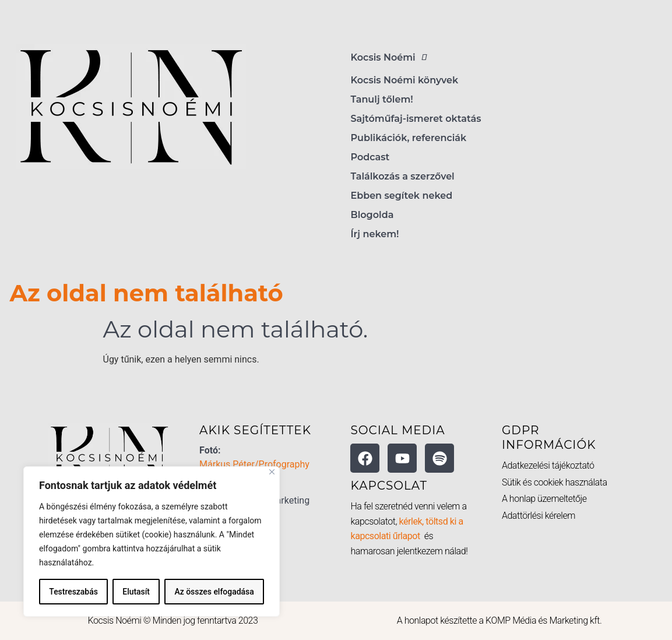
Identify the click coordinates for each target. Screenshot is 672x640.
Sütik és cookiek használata (555, 482)
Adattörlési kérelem (539, 516)
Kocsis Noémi (392, 57)
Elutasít (136, 592)
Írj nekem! (375, 234)
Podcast (370, 157)
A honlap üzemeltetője (544, 499)
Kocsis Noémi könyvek (405, 80)
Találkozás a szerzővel (403, 176)
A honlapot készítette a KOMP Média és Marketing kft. (499, 620)
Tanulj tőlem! (382, 99)
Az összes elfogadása (214, 592)
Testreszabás (73, 592)
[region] (152, 541)
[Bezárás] (272, 472)
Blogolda (372, 215)
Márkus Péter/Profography (254, 464)
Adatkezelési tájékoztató (548, 465)
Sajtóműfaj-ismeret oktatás (416, 119)
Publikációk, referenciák (409, 138)
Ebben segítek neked (402, 196)
